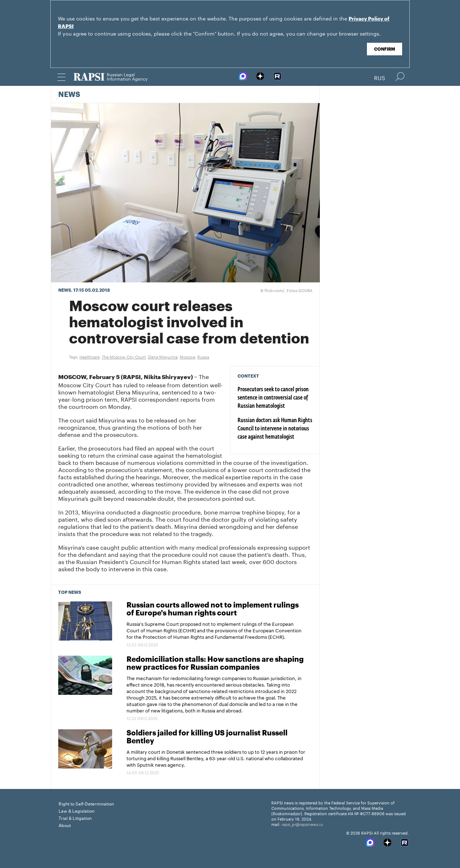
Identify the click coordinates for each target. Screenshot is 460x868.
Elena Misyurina (163, 356)
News (69, 95)
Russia (203, 356)
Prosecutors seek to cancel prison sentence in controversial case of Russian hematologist (273, 398)
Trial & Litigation (75, 818)
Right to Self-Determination (86, 803)
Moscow (187, 356)
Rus (380, 77)
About (65, 825)
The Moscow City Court (124, 356)
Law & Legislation (77, 810)
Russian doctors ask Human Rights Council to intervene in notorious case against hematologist (275, 429)
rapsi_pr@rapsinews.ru (302, 824)
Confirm (385, 49)
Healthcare (89, 356)
